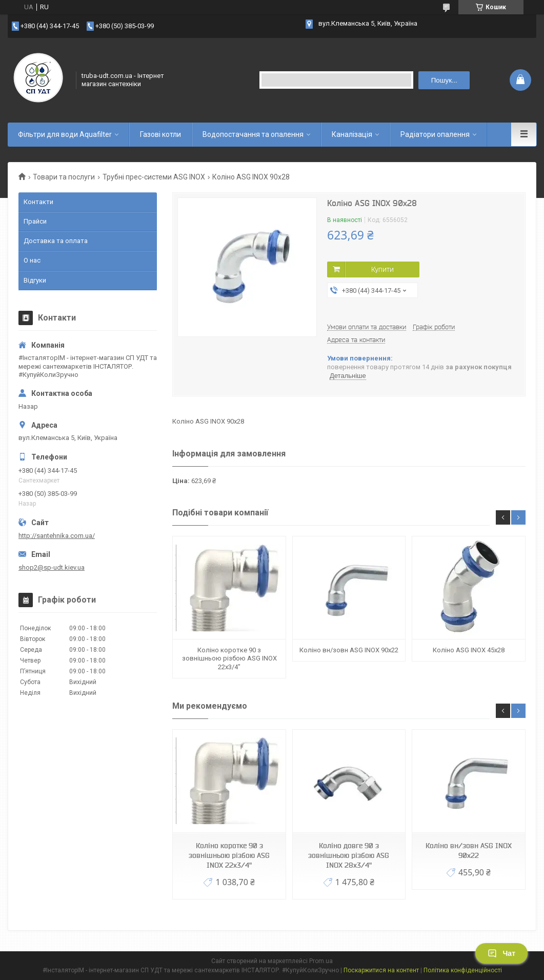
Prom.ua (321, 961)
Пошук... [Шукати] (444, 80)
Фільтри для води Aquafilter (65, 134)
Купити (382, 269)
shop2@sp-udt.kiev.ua (52, 567)
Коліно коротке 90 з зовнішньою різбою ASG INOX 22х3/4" (229, 658)
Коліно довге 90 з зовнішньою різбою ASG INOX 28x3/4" (349, 855)
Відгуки (35, 280)
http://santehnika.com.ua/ (57, 536)
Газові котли (160, 134)
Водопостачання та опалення (253, 134)
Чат (501, 953)
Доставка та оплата (56, 241)
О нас (32, 260)
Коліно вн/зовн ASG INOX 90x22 (349, 650)
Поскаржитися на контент (381, 970)
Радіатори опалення (435, 134)
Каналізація (352, 134)
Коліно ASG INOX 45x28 (469, 650)
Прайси (35, 221)
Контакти (38, 202)
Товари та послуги (64, 177)
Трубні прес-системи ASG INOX (154, 177)
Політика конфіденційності (463, 970)
